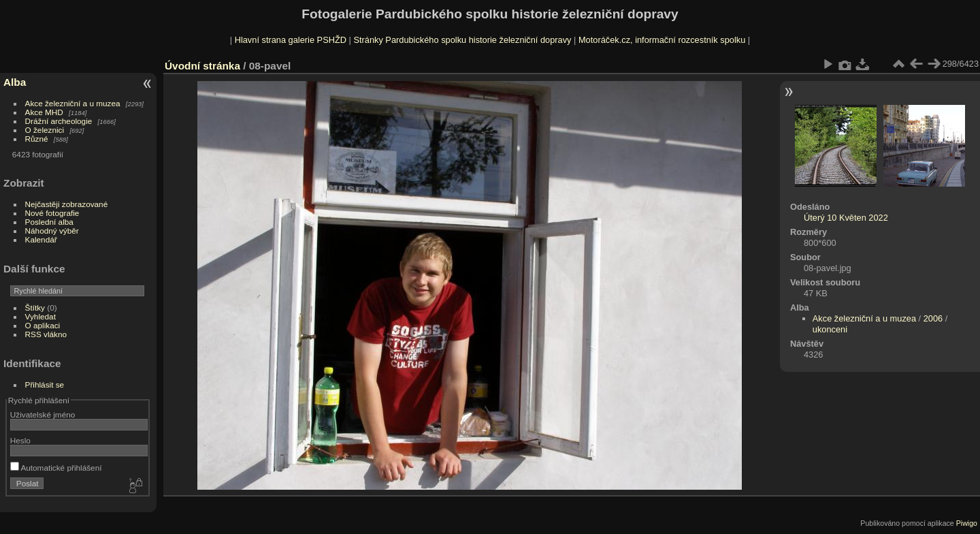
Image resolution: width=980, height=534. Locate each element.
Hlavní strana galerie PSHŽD (291, 40)
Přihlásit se (45, 384)
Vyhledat (40, 316)
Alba (15, 82)
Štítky (35, 308)
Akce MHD (44, 112)
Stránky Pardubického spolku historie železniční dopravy (462, 40)
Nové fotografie (52, 213)
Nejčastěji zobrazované (67, 204)
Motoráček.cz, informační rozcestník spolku (662, 40)
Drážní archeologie (59, 121)
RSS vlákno (46, 334)
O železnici (45, 130)
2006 (933, 318)
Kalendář (41, 239)
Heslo (20, 440)
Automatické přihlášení (56, 468)
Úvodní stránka (202, 66)
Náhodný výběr (52, 231)
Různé (37, 139)
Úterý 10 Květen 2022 (846, 218)
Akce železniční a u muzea (73, 103)
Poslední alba (49, 222)
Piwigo (967, 523)
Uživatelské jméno (43, 414)
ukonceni (830, 329)
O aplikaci (43, 325)
